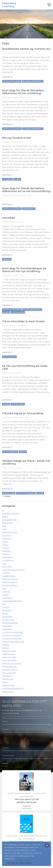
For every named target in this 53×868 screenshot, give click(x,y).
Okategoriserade (10, 623)
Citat (4, 529)
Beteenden (7, 523)
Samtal (5, 648)
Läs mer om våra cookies (19, 863)
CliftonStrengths (10, 532)
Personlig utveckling (12, 635)
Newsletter (7, 616)
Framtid (6, 573)
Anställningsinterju (11, 513)
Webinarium (8, 691)
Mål (4, 604)
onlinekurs (7, 626)
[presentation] (23, 740)
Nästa (8, 496)
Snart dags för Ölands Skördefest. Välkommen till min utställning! (23, 92)
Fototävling (9, 357)
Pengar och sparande (12, 632)
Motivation (7, 610)
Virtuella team (9, 685)
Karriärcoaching (10, 582)
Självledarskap (9, 654)
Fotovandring (10, 452)
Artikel (5, 516)
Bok (4, 526)
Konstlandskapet (32, 310)
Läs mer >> (7, 76)
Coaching (7, 535)
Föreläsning (8, 560)
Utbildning (7, 676)
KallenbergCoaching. (9, 5)
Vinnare (7, 259)
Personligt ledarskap (12, 638)
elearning (7, 551)
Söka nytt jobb (9, 657)
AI (3, 510)
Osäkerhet (7, 629)
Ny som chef (8, 620)
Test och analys (9, 673)
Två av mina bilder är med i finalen (23, 321)
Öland (17, 179)
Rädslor (6, 645)
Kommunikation (10, 585)
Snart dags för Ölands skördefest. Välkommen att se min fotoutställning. (26, 190)
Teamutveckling (10, 670)
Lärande (6, 591)
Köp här (27, 806)
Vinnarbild (8, 218)
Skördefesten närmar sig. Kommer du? (26, 49)
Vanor (5, 682)
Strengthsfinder (9, 660)
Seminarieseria (9, 651)
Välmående (7, 679)
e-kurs (5, 545)
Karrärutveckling (10, 579)
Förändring (7, 557)
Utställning (18, 312)
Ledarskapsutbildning (12, 601)
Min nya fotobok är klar (17, 138)
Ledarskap (7, 598)
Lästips (5, 595)
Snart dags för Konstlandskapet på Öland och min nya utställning (24, 270)
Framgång (7, 566)
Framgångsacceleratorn (13, 570)
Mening (6, 607)
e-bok (5, 541)
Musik (5, 613)
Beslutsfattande (9, 520)
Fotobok (7, 179)
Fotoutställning (12, 81)
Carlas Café (9, 493)
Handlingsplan (9, 576)
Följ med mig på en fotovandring (23, 413)
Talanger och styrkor (12, 663)
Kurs (4, 588)
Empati (6, 554)
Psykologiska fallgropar (13, 641)
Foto (4, 563)
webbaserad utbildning (13, 688)
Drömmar (7, 538)
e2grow (6, 548)
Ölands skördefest (33, 81)
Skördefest (29, 209)
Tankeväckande (9, 666)
